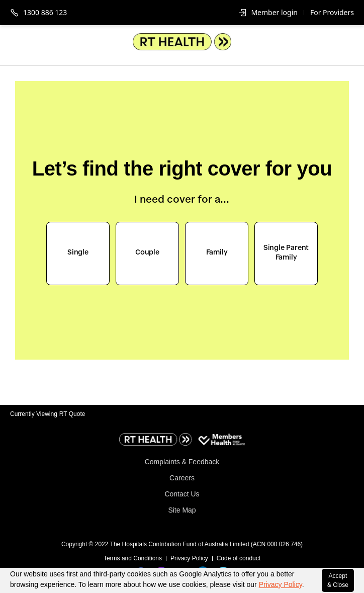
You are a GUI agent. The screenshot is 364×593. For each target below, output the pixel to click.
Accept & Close (338, 580)
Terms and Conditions (133, 558)
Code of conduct (239, 558)
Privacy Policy (281, 584)
